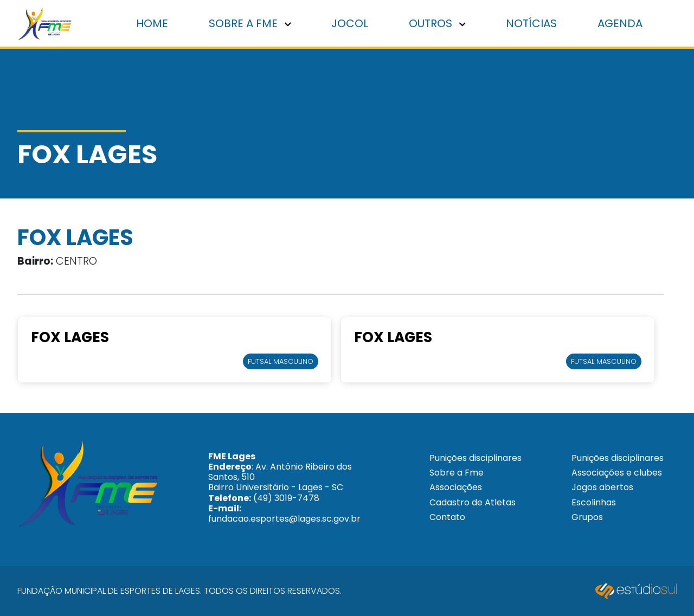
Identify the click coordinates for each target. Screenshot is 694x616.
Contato (447, 517)
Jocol (350, 23)
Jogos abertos (602, 487)
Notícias (531, 23)
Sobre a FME (250, 23)
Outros (437, 23)
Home (152, 23)
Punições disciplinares (475, 458)
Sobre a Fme (457, 473)
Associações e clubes (617, 473)
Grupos (587, 517)
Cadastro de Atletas (473, 502)
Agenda (620, 23)
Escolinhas (594, 502)
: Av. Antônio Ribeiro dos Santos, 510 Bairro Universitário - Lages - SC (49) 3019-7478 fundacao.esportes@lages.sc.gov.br (284, 487)
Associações (456, 487)
